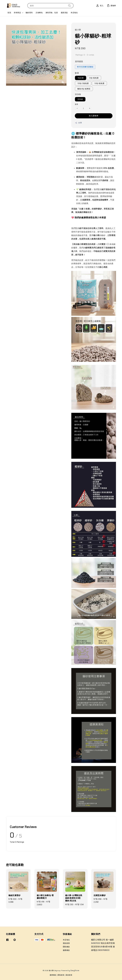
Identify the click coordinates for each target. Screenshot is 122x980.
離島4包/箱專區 (84, 89)
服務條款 (66, 950)
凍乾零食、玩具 (52, 13)
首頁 (9, 13)
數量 (77, 73)
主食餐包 (39, 13)
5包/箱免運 (94, 78)
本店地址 (74, 13)
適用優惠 (79, 61)
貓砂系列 (29, 13)
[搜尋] (70, 6)
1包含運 (81, 78)
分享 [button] (78, 123)
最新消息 (64, 13)
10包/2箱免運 (83, 83)
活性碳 (80, 99)
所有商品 (17, 13)
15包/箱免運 (99, 83)
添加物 (78, 94)
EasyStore (75, 970)
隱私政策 (61, 975)
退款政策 (66, 943)
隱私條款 (66, 947)
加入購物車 (94, 116)
